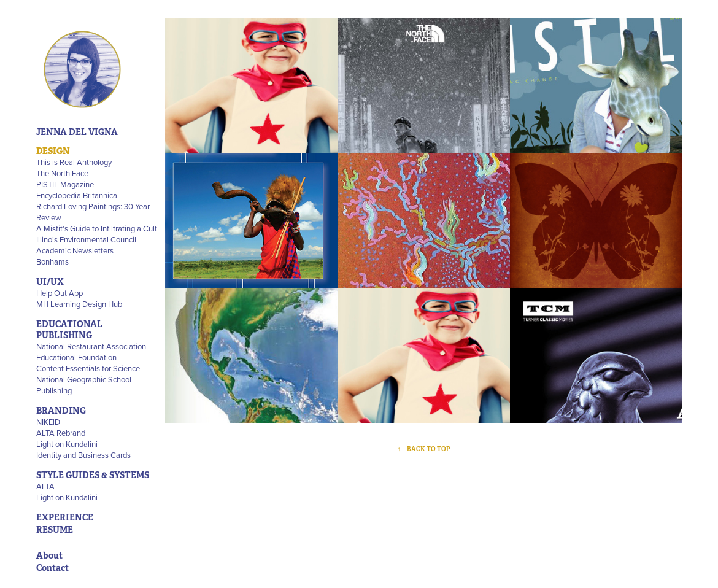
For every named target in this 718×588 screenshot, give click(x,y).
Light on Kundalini (67, 444)
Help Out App (60, 293)
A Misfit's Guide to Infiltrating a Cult (97, 228)
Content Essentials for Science (88, 368)
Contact (52, 568)
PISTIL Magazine (65, 184)
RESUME (55, 530)
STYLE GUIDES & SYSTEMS (93, 475)
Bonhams (52, 261)
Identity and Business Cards (83, 455)
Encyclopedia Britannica (77, 195)
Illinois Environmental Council (86, 239)
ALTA (45, 486)
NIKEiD (48, 422)
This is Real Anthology (74, 162)
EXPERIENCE (65, 517)
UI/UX (50, 282)
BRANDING (61, 411)
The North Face (62, 173)
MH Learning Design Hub (79, 304)
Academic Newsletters (75, 250)
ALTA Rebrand (61, 433)
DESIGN (53, 151)
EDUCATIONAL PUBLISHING (69, 330)
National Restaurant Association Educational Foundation (91, 352)
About (49, 555)
